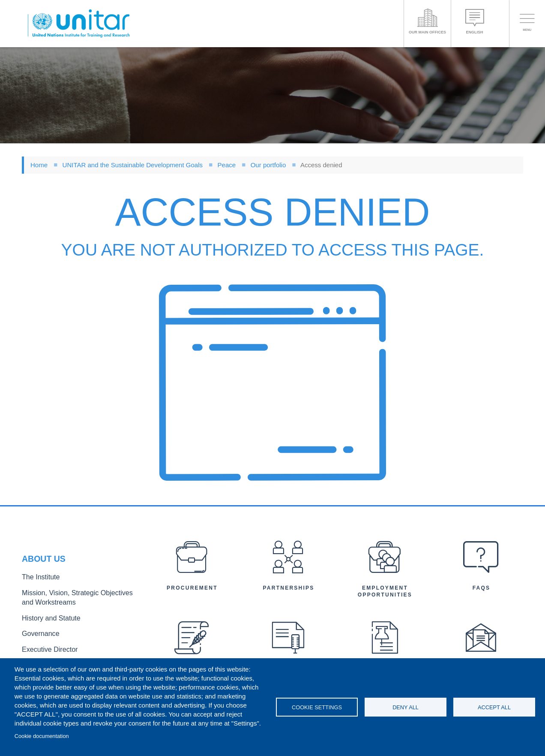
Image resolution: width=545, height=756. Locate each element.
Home (39, 165)
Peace (227, 165)
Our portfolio (268, 165)
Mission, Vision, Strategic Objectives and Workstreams (74, 599)
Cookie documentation (42, 736)
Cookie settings (317, 707)
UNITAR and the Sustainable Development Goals (133, 165)
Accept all (494, 707)
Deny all (406, 707)
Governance (38, 632)
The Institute (38, 581)
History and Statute (46, 618)
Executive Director (45, 646)
